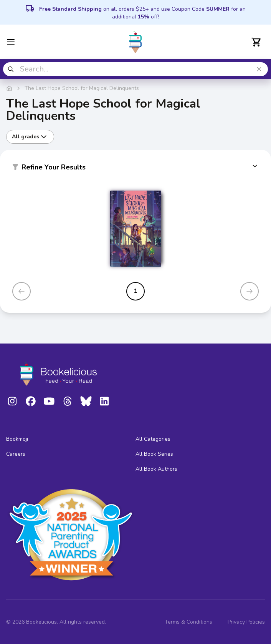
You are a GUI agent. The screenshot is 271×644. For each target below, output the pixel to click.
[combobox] (135, 69)
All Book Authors (156, 469)
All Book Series (154, 454)
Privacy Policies (246, 622)
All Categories (153, 439)
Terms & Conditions (188, 622)
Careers (16, 454)
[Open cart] (256, 42)
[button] (135, 169)
